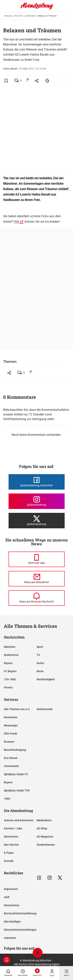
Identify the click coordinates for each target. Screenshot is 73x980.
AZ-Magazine (45, 837)
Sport (40, 647)
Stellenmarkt (45, 709)
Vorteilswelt (11, 766)
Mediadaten (44, 820)
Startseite (8, 16)
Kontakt (9, 861)
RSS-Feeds (11, 734)
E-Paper (9, 853)
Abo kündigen (12, 922)
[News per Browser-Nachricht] (37, 598)
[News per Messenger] (37, 559)
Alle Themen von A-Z (17, 709)
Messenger (11, 725)
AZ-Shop (42, 828)
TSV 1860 (10, 679)
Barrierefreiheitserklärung (20, 913)
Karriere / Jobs (13, 828)
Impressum (11, 889)
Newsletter (11, 717)
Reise (40, 671)
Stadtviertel (31, 16)
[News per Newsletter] (37, 579)
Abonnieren (11, 837)
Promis (8, 687)
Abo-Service (11, 845)
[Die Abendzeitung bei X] (37, 521)
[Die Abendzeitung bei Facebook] (37, 482)
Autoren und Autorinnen (19, 820)
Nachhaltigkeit (46, 679)
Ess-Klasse (11, 758)
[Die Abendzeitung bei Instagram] (37, 501)
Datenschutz (12, 905)
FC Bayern (10, 671)
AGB (7, 897)
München (19, 16)
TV (38, 655)
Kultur (40, 663)
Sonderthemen (46, 845)
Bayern (8, 663)
